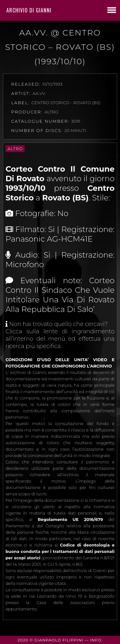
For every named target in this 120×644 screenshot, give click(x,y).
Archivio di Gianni (29, 10)
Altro (15, 149)
